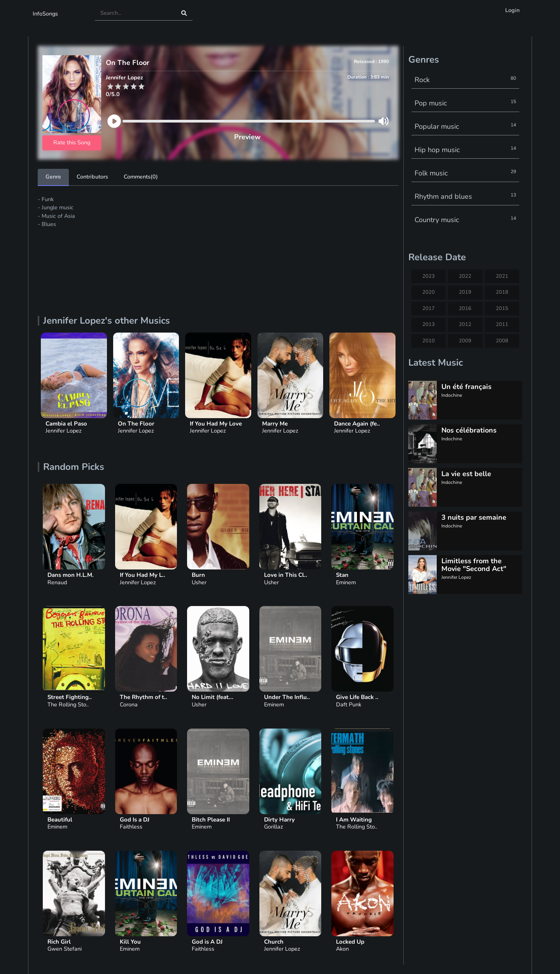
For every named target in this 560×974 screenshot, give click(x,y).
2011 (502, 324)
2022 (465, 276)
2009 (465, 341)
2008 (502, 341)
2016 (465, 308)
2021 (502, 276)
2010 (429, 341)
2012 (465, 324)
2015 (502, 308)
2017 (429, 308)
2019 (465, 292)
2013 (429, 324)
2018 (502, 292)
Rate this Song (72, 142)
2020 (429, 292)
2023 (429, 276)
